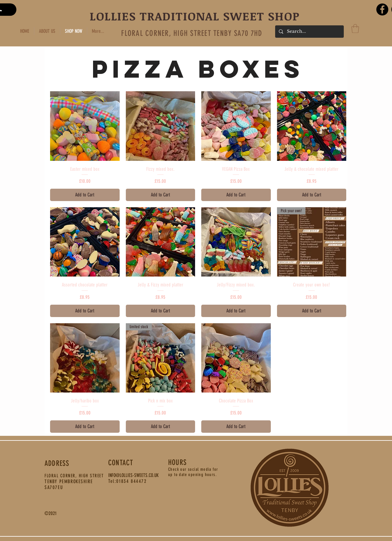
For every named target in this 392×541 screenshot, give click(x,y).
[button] (355, 29)
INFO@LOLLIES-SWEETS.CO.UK (133, 475)
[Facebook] (382, 9)
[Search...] (309, 32)
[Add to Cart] (85, 195)
